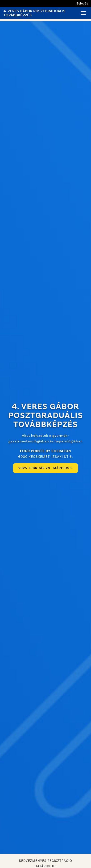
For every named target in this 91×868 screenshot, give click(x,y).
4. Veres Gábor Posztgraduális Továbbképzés (34, 13)
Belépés (82, 3)
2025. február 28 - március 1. (45, 468)
